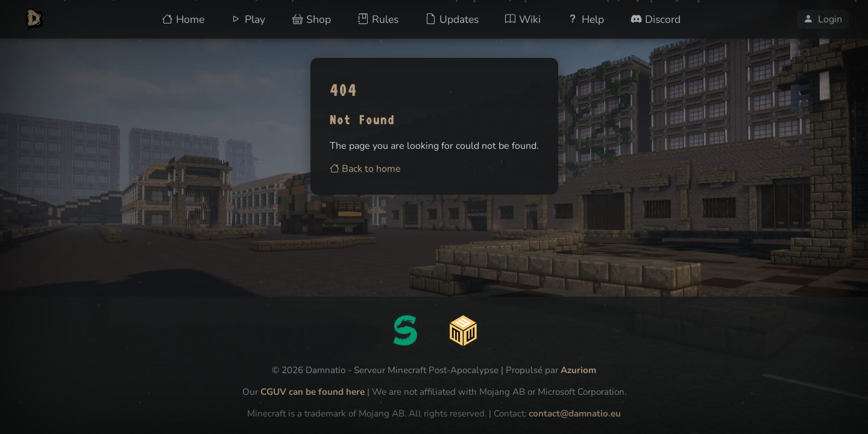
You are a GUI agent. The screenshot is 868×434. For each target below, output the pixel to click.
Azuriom (578, 370)
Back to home (365, 169)
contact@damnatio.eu (575, 414)
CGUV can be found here (313, 392)
